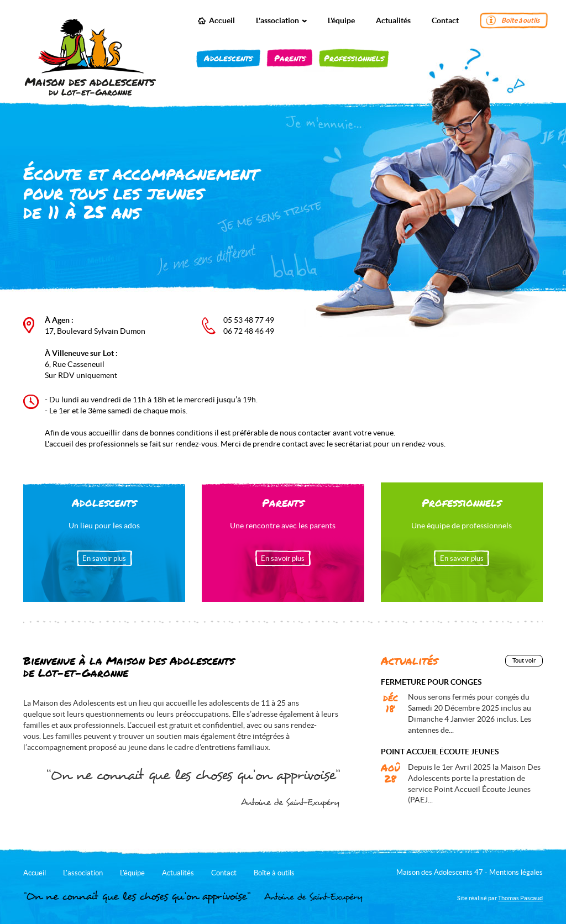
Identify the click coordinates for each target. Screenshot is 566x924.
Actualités (393, 20)
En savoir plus (104, 558)
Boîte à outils (520, 20)
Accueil (222, 20)
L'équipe (341, 20)
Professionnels (354, 58)
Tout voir (524, 660)
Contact (445, 20)
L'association (281, 20)
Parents (290, 58)
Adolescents (228, 58)
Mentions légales (516, 872)
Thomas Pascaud (520, 898)
